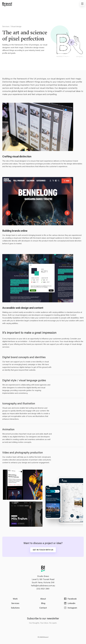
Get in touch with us (43, 550)
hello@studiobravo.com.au (43, 585)
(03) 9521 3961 (43, 589)
